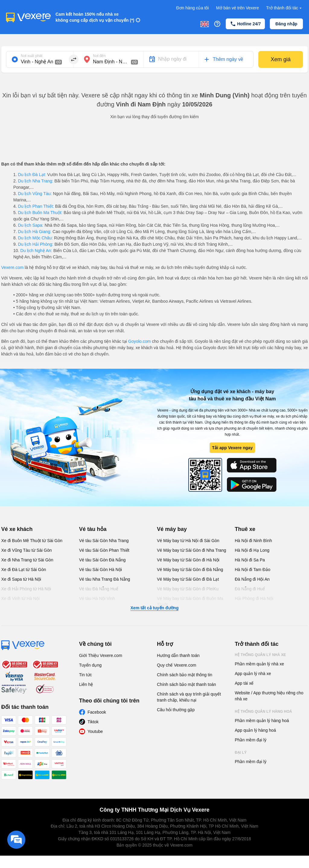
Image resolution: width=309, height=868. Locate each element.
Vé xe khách (17, 529)
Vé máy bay (172, 529)
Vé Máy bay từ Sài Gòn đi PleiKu (188, 589)
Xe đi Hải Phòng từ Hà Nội (26, 589)
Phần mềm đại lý (251, 740)
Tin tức (86, 675)
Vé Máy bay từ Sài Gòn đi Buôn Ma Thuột (190, 601)
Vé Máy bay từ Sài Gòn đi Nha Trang (191, 550)
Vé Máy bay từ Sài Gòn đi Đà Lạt (188, 579)
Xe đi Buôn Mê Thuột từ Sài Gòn (32, 541)
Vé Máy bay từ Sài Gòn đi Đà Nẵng (190, 570)
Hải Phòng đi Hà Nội (254, 598)
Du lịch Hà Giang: (35, 232)
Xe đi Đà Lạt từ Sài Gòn (24, 570)
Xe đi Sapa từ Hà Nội (21, 579)
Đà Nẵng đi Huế (250, 589)
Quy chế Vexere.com (177, 665)
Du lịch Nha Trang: (36, 181)
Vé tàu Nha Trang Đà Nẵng (105, 579)
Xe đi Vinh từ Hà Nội (20, 598)
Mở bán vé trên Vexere (237, 8)
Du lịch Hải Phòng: (36, 244)
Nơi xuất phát (32, 56)
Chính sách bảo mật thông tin (185, 675)
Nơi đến (99, 56)
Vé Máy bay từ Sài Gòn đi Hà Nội (188, 560)
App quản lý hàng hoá (255, 730)
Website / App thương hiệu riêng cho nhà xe (269, 696)
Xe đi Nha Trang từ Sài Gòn (27, 560)
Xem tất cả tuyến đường (154, 608)
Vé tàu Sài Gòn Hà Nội (100, 570)
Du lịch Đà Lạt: (32, 175)
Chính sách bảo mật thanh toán (186, 684)
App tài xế (244, 683)
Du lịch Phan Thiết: (36, 206)
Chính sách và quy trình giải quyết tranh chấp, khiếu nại (189, 697)
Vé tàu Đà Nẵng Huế (99, 589)
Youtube (95, 731)
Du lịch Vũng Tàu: (35, 194)
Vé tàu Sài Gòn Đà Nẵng (102, 560)
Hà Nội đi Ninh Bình (253, 541)
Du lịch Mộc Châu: (35, 238)
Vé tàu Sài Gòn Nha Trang (104, 541)
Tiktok (93, 722)
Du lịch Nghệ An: (36, 251)
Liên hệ (86, 684)
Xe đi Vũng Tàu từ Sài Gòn (27, 550)
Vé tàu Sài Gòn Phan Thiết (104, 550)
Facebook (97, 712)
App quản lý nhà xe (253, 674)
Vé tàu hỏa (93, 529)
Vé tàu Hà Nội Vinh (97, 598)
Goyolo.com (140, 341)
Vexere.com (12, 267)
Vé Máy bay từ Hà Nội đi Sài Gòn (188, 541)
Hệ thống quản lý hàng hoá (263, 712)
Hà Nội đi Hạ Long (252, 550)
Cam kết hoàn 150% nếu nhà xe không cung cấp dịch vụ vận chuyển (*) (95, 17)
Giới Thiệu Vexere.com (101, 655)
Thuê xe (245, 529)
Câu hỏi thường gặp (176, 710)
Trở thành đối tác (285, 8)
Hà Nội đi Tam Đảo (253, 570)
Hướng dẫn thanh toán (178, 655)
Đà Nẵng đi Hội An (252, 579)
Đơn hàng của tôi (193, 8)
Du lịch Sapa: (31, 225)
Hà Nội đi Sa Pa (250, 560)
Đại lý (241, 753)
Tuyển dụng (90, 665)
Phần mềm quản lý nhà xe (259, 664)
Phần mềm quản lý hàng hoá (262, 721)
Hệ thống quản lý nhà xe (260, 655)
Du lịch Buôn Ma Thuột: (40, 213)
